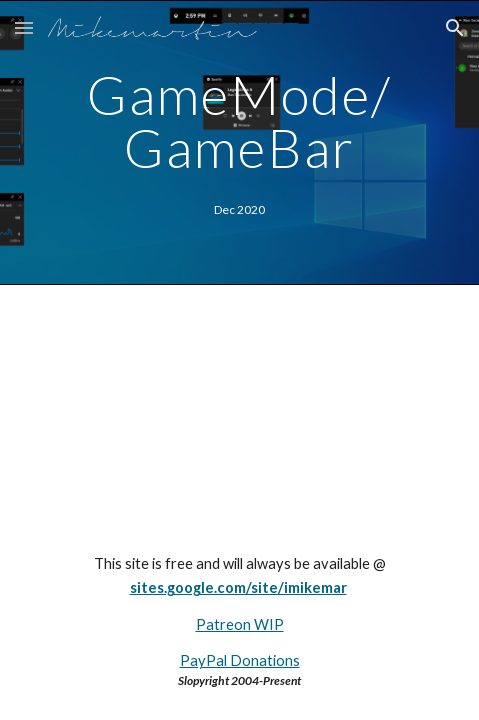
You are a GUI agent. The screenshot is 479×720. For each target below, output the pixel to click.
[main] (240, 121)
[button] (24, 27)
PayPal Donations (240, 660)
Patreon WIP (240, 624)
